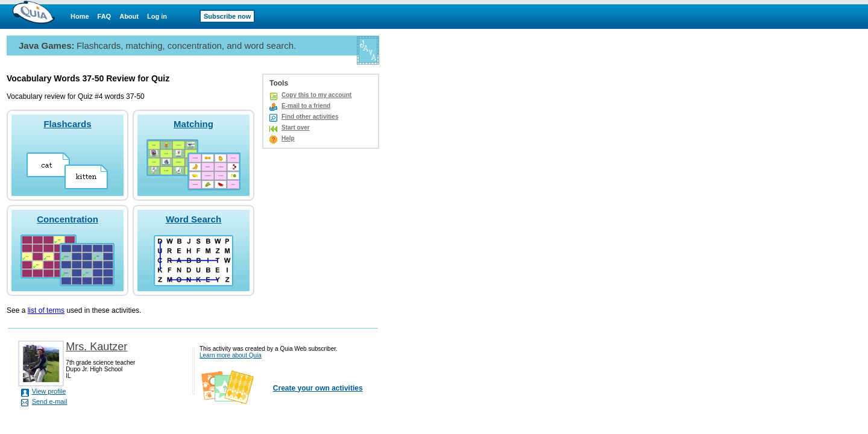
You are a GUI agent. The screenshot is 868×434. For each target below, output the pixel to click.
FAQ (105, 16)
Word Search (193, 219)
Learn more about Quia (231, 355)
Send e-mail (50, 401)
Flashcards (67, 124)
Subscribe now (227, 16)
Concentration (68, 219)
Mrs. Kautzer (96, 347)
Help (288, 138)
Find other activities (310, 117)
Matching (193, 124)
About (129, 16)
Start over (296, 127)
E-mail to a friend (306, 106)
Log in (157, 16)
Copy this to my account (316, 95)
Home (80, 16)
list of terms (46, 310)
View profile (49, 391)
